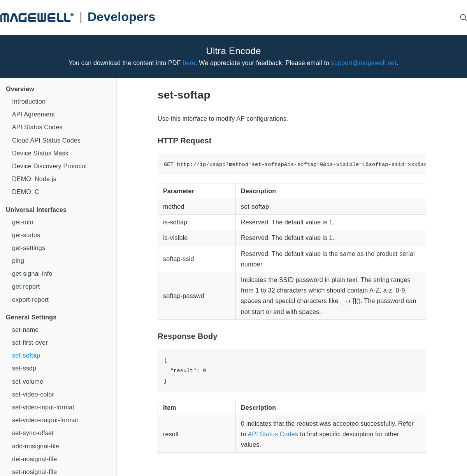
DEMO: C (26, 192)
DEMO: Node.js (34, 179)
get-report (26, 286)
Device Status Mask (40, 153)
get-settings (29, 248)
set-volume (28, 382)
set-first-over (30, 343)
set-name (25, 330)
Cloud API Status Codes (46, 140)
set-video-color (33, 394)
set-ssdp (24, 368)
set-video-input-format (43, 407)
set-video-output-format (45, 420)
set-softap (26, 355)
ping (18, 261)
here (189, 63)
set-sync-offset (33, 433)
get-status (26, 235)
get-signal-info (32, 274)
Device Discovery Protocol (49, 166)
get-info (23, 222)
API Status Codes (37, 127)
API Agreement (33, 114)
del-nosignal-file (34, 459)
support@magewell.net (364, 63)
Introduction (29, 101)
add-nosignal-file (36, 446)
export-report (30, 300)
